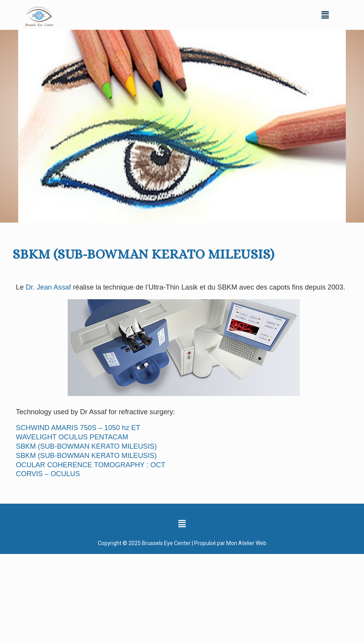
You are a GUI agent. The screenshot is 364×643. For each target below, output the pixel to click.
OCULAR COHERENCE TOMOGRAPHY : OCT (91, 465)
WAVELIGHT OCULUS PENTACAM (72, 437)
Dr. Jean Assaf (48, 287)
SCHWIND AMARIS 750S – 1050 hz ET (78, 428)
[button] (325, 15)
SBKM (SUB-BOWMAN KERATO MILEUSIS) (86, 446)
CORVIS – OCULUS (48, 474)
